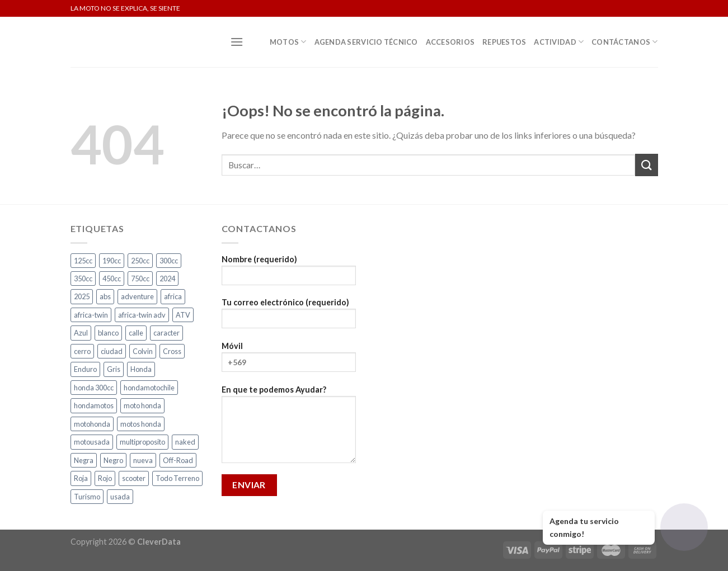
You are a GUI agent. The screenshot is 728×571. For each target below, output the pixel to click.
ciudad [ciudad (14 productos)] (112, 351)
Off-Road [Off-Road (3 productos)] (178, 460)
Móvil (289, 360)
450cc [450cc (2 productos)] (112, 279)
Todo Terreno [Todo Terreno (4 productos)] (177, 478)
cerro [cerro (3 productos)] (82, 351)
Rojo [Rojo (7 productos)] (105, 478)
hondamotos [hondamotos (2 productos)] (94, 405)
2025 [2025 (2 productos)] (82, 296)
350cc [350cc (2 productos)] (83, 279)
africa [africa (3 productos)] (173, 296)
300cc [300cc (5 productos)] (169, 261)
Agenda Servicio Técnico (366, 42)
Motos (288, 42)
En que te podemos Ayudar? (289, 428)
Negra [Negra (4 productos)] (84, 460)
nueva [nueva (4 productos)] (143, 460)
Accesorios (450, 42)
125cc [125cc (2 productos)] (83, 261)
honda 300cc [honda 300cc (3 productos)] (94, 388)
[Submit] (646, 165)
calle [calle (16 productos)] (136, 333)
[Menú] (237, 42)
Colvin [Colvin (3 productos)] (143, 351)
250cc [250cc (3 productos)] (140, 261)
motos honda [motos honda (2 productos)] (141, 424)
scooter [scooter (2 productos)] (134, 478)
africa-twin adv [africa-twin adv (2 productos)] (142, 315)
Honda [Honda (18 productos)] (141, 369)
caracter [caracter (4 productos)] (166, 333)
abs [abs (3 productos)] (105, 296)
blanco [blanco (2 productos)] (108, 333)
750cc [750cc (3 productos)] (140, 279)
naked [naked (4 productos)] (185, 442)
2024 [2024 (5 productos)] (167, 279)
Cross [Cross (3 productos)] (172, 351)
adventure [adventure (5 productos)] (137, 296)
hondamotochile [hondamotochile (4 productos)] (149, 388)
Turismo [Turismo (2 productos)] (87, 497)
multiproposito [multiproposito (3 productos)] (142, 442)
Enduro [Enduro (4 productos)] (85, 369)
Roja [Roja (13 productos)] (81, 478)
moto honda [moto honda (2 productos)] (142, 405)
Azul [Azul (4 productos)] (81, 333)
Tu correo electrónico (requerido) (289, 317)
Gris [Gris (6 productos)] (114, 369)
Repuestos (504, 42)
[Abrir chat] (684, 527)
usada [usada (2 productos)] (120, 497)
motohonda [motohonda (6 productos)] (92, 424)
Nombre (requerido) (289, 274)
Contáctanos (624, 42)
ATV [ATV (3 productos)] (183, 315)
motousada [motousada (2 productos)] (92, 442)
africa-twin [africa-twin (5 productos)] (91, 315)
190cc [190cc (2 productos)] (112, 261)
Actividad (559, 42)
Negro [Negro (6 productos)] (113, 460)
